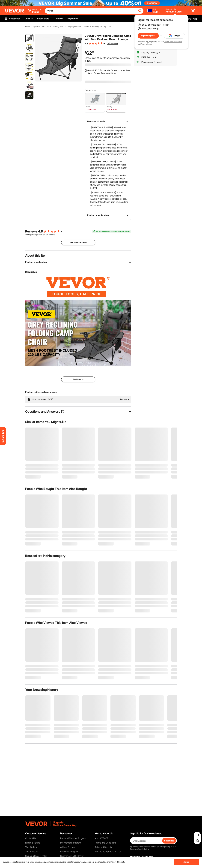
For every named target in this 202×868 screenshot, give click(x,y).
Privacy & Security (104, 847)
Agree (186, 862)
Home (28, 27)
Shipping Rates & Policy (36, 856)
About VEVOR (102, 838)
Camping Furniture (74, 27)
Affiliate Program (68, 847)
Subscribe (169, 841)
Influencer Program (69, 851)
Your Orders (31, 847)
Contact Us (31, 838)
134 (47, 235)
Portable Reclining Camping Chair (98, 27)
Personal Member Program (73, 838)
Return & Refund (33, 843)
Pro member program (71, 843)
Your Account (32, 851)
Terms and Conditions (173, 42)
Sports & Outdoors (41, 27)
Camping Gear (58, 27)
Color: (88, 90)
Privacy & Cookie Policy (140, 849)
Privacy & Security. (118, 862)
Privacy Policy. (147, 44)
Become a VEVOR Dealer (72, 856)
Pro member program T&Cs (108, 851)
